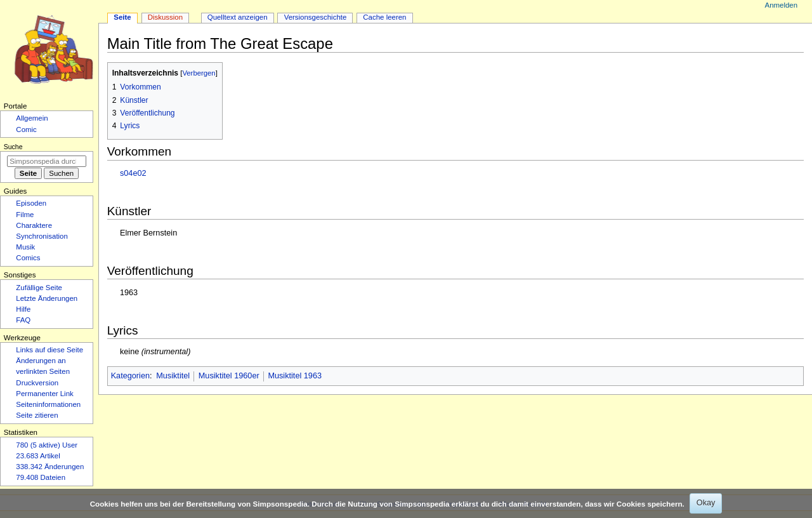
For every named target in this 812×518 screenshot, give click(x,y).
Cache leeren (384, 17)
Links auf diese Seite (49, 350)
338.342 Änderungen (50, 467)
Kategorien (130, 376)
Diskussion (165, 17)
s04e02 (133, 173)
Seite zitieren (37, 415)
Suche (13, 147)
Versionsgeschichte (316, 17)
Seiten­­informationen (48, 404)
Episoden (31, 203)
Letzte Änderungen (47, 298)
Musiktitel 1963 (295, 376)
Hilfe (23, 309)
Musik (25, 247)
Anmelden (782, 5)
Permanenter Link (44, 394)
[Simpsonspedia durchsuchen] (47, 161)
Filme (25, 215)
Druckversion (37, 383)
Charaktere (34, 225)
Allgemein (32, 118)
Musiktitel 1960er (229, 376)
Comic (26, 129)
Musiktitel (173, 376)
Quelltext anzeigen (238, 17)
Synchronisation (42, 236)
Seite (122, 17)
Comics (28, 258)
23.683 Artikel (38, 456)
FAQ (23, 320)
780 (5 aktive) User (47, 445)
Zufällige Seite (39, 288)
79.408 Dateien (41, 477)
